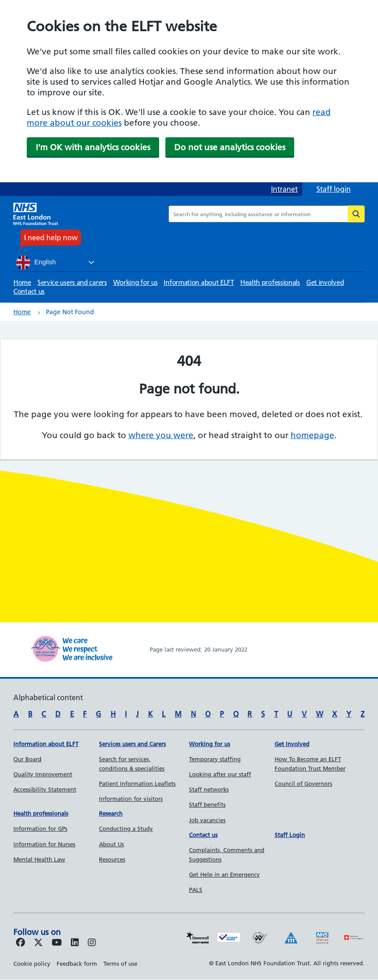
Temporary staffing (215, 759)
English (36, 262)
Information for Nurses (44, 844)
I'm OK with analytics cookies (93, 147)
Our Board (27, 759)
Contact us (29, 291)
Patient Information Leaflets (137, 783)
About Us (111, 844)
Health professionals (270, 282)
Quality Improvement (43, 774)
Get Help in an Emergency (224, 874)
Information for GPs (40, 828)
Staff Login (290, 835)
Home (22, 282)
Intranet (284, 189)
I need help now (51, 238)
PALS (196, 890)
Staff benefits (207, 804)
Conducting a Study (126, 828)
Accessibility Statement (45, 789)
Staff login (334, 189)
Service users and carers (72, 282)
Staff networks (209, 789)
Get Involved (292, 744)
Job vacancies (207, 820)
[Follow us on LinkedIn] (75, 943)
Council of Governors (303, 783)
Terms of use (120, 964)
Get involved (325, 282)
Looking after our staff (220, 774)
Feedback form (77, 964)
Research (111, 813)
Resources (112, 859)
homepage (312, 435)
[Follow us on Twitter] (38, 943)
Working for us (136, 282)
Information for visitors (131, 799)
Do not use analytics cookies (230, 147)
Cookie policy (32, 964)
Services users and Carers (132, 744)
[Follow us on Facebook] (21, 943)
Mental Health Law (39, 859)
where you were (161, 435)
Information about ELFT (199, 282)
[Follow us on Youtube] (57, 943)
